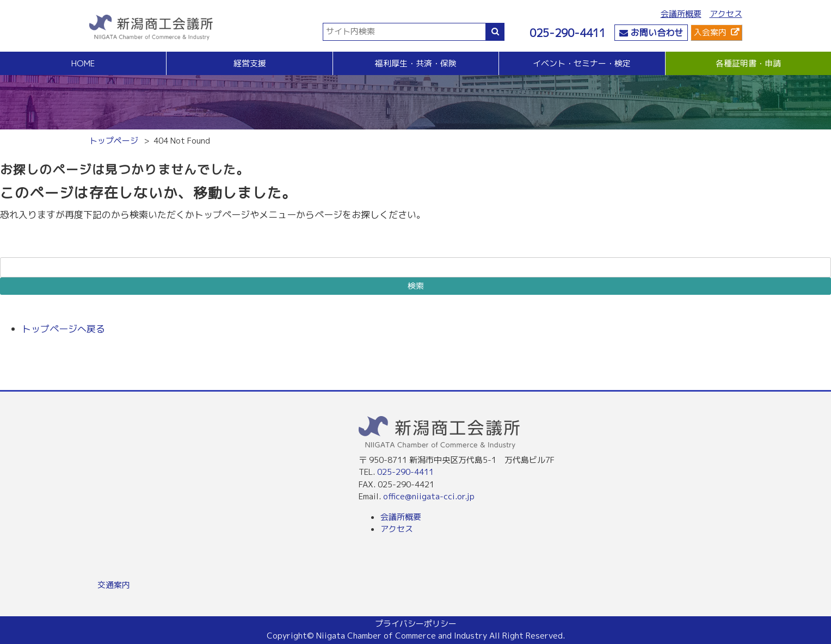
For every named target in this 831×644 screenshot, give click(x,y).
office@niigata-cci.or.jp (429, 496)
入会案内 (710, 32)
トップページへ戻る (63, 329)
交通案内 (114, 585)
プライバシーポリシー (416, 624)
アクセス (726, 14)
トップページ (114, 141)
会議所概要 (681, 14)
